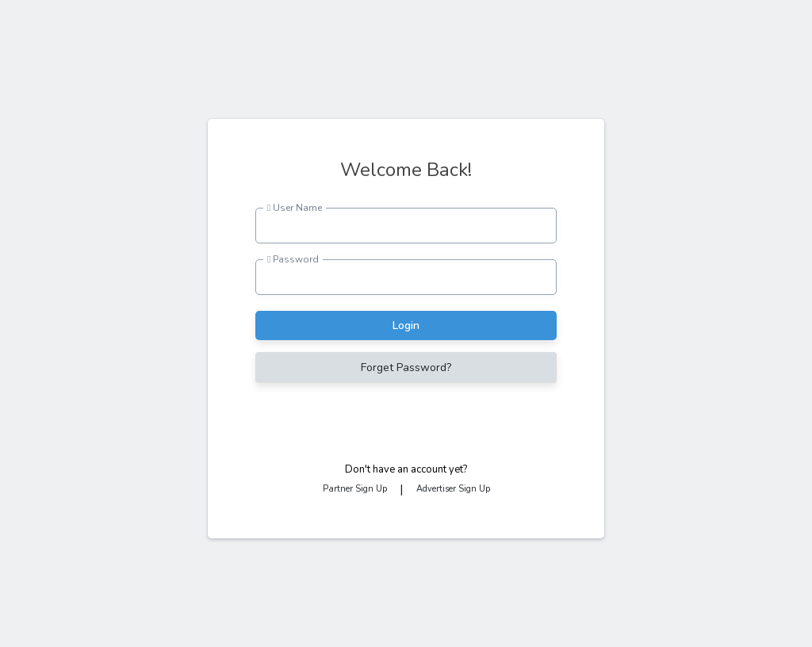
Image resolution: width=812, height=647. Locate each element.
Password (293, 259)
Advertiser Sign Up (453, 489)
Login (406, 325)
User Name (295, 208)
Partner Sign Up (355, 489)
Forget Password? (406, 368)
